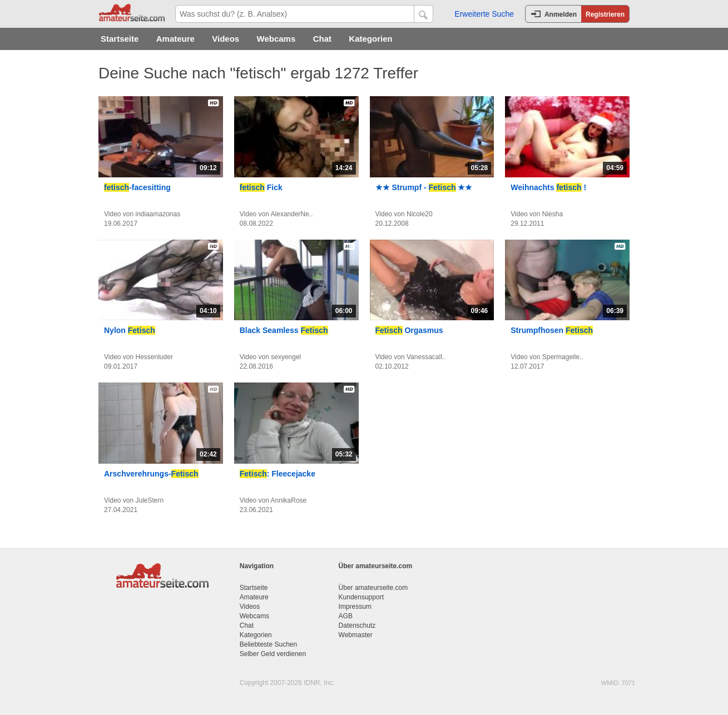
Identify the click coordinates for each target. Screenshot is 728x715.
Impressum (355, 607)
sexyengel (286, 357)
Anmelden (561, 14)
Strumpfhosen (552, 330)
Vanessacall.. (426, 357)
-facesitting (137, 187)
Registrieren (605, 14)
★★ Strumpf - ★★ (424, 187)
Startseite (120, 39)
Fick (261, 187)
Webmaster (356, 635)
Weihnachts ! (548, 187)
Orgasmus (409, 330)
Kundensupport (361, 597)
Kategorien (370, 39)
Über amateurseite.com (373, 588)
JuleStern (150, 500)
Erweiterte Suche (484, 14)
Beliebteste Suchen (268, 644)
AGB (346, 616)
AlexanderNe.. (292, 214)
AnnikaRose (289, 500)
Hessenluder (154, 357)
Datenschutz (357, 625)
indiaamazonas (158, 214)
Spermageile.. (563, 357)
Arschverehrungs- (151, 474)
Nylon (130, 330)
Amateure (175, 39)
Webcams (276, 39)
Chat (322, 39)
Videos (226, 39)
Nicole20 (420, 214)
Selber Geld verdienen (273, 654)
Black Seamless (284, 330)
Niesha (553, 214)
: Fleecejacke (278, 474)
